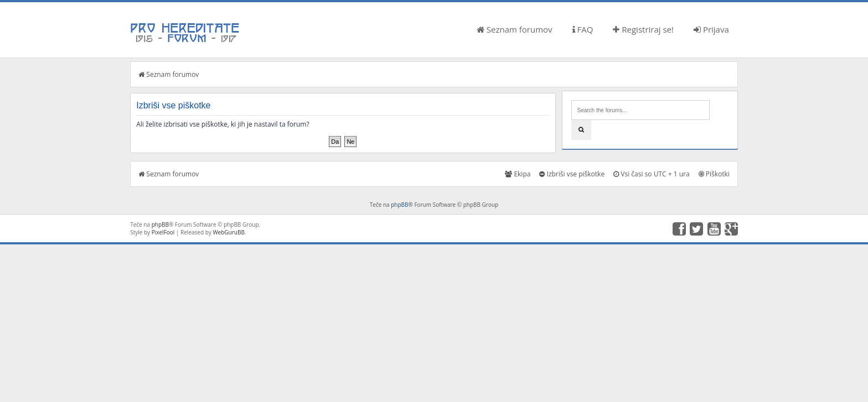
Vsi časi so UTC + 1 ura (651, 174)
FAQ (583, 29)
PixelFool (163, 232)
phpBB (399, 205)
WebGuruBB (229, 232)
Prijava (711, 29)
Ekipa (518, 174)
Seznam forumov (515, 29)
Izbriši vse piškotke (572, 174)
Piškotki (714, 174)
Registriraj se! (643, 29)
